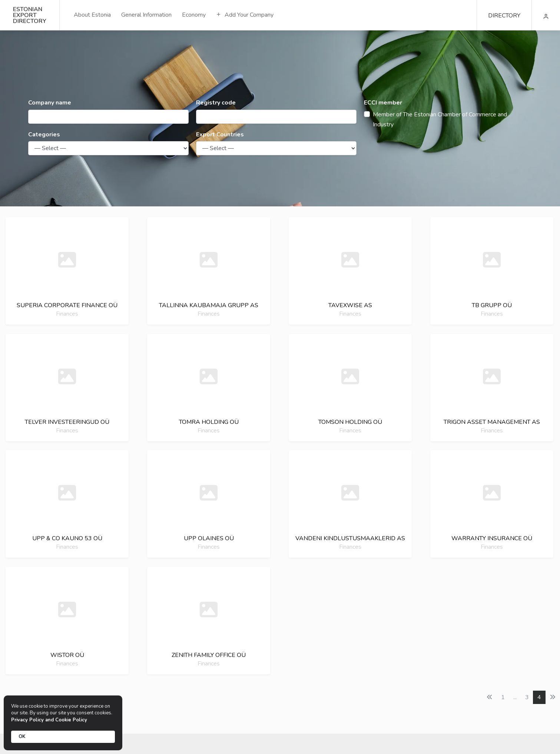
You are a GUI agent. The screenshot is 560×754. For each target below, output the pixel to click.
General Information (146, 15)
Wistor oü (67, 655)
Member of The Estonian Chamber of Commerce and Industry (440, 119)
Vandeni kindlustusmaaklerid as (350, 538)
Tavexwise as (350, 305)
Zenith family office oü (209, 655)
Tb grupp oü (492, 305)
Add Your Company (245, 15)
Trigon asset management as (492, 422)
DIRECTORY (504, 16)
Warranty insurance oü (492, 538)
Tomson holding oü (350, 422)
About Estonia (92, 15)
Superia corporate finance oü (67, 305)
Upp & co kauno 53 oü (67, 538)
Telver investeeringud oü (67, 422)
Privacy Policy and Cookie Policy (49, 720)
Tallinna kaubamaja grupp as (209, 305)
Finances (67, 314)
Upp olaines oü (209, 538)
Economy (194, 15)
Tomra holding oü (209, 422)
